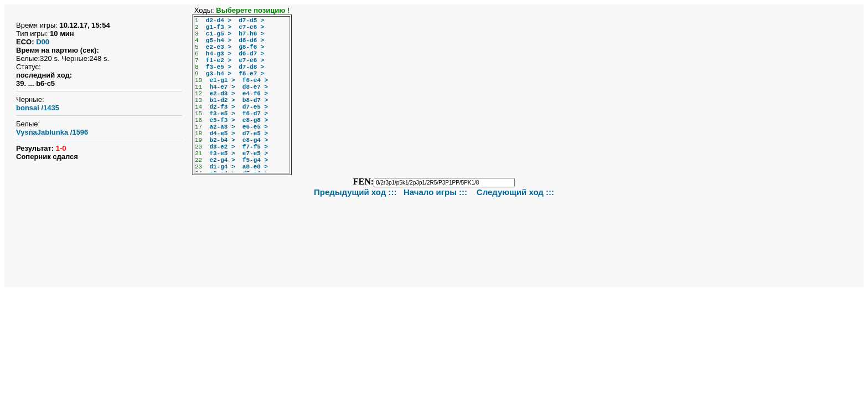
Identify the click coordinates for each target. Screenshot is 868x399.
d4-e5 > (222, 134)
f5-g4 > (255, 160)
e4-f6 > (255, 94)
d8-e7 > (255, 87)
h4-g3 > (219, 54)
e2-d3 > (222, 94)
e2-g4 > (222, 160)
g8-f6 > (251, 47)
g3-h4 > (219, 74)
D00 (43, 42)
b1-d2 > (222, 100)
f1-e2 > (219, 60)
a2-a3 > (222, 127)
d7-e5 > (255, 107)
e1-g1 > (222, 80)
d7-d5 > (251, 21)
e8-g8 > (255, 120)
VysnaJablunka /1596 (52, 132)
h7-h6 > (251, 34)
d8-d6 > (251, 40)
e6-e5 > (255, 127)
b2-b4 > (222, 140)
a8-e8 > (255, 167)
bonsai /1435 (38, 108)
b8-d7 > (255, 100)
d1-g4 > (222, 167)
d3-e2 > (222, 147)
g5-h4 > (219, 40)
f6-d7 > (255, 114)
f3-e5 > (219, 67)
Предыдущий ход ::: (355, 192)
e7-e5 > (255, 154)
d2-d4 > (219, 21)
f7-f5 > (255, 147)
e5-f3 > (222, 120)
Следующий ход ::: (515, 192)
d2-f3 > (222, 107)
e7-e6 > (251, 60)
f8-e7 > (251, 74)
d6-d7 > (251, 54)
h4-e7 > (222, 87)
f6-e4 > (255, 80)
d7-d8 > (251, 67)
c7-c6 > (251, 27)
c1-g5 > (219, 34)
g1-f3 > (219, 27)
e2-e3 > (219, 47)
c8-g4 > (255, 140)
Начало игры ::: (436, 192)
